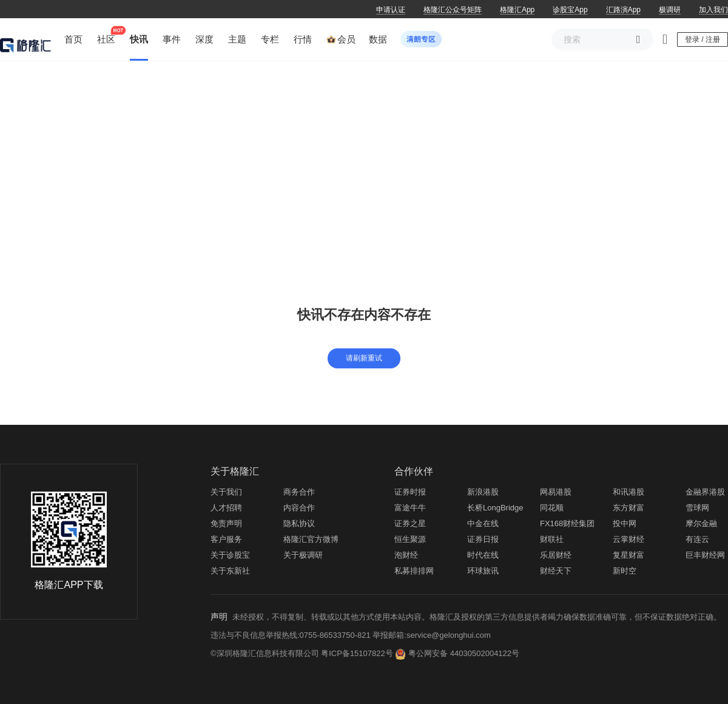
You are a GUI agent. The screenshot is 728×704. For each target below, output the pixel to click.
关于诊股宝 (230, 555)
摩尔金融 (701, 523)
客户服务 (226, 539)
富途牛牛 (410, 508)
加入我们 (713, 10)
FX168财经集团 (567, 523)
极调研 (670, 10)
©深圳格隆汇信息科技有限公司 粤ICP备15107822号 (303, 653)
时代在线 (483, 555)
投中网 (625, 523)
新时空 (625, 571)
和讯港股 (629, 492)
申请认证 (391, 10)
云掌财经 (629, 539)
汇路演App (623, 10)
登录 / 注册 (703, 39)
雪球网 (697, 508)
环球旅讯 (483, 571)
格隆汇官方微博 (311, 539)
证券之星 (410, 523)
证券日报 (483, 539)
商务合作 (299, 492)
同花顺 (552, 508)
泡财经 (406, 555)
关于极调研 (303, 555)
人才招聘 (226, 508)
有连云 (697, 539)
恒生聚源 (410, 539)
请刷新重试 (364, 358)
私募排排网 (414, 571)
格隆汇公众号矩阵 (453, 10)
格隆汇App (517, 10)
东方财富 (629, 508)
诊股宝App (570, 10)
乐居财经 (556, 555)
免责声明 (226, 523)
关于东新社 (230, 571)
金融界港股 (705, 492)
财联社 (552, 539)
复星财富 (629, 555)
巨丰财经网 (705, 555)
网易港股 (556, 492)
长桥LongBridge (495, 508)
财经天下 (556, 571)
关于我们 (226, 492)
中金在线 (483, 523)
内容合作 (299, 508)
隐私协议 (299, 523)
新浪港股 (483, 492)
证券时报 (410, 492)
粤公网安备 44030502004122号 (464, 653)
